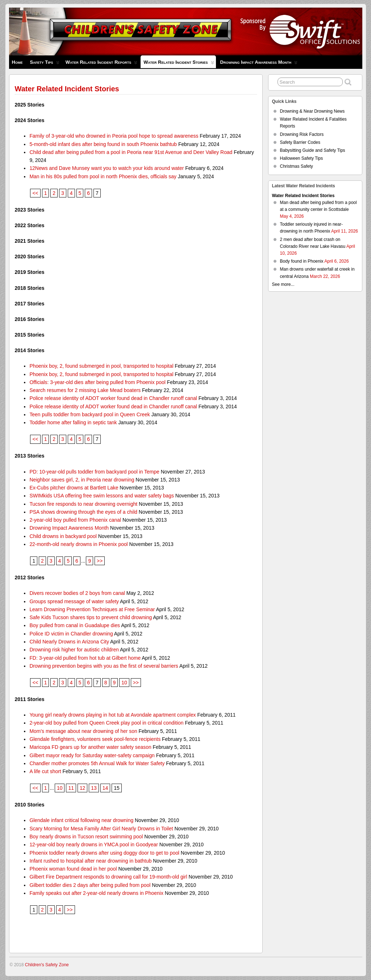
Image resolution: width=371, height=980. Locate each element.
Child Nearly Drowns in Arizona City (69, 642)
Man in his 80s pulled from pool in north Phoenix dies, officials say (103, 176)
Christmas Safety (297, 166)
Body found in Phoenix (302, 261)
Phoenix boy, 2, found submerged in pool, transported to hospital (101, 366)
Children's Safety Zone (47, 965)
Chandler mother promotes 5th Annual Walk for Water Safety (97, 763)
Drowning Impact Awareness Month (259, 64)
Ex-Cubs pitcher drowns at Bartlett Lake (74, 488)
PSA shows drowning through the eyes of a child (83, 512)
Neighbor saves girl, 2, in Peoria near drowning (82, 480)
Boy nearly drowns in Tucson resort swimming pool (86, 837)
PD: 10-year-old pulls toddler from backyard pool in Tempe (94, 472)
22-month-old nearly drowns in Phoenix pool (78, 544)
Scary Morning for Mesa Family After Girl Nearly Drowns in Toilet (101, 829)
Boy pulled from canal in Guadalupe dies (75, 625)
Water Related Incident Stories (179, 64)
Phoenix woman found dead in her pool (73, 869)
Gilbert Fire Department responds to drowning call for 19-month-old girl (108, 877)
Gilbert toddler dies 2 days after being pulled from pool (90, 885)
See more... (283, 284)
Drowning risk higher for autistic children (74, 650)
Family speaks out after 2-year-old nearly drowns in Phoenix (96, 893)
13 (94, 788)
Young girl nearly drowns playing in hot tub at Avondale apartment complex (112, 715)
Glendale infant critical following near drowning (81, 820)
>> (100, 561)
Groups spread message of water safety (74, 601)
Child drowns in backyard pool (63, 536)
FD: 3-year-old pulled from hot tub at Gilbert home (85, 658)
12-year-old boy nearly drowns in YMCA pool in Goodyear (94, 845)
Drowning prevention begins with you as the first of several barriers (104, 666)
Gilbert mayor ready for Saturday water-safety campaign (92, 755)
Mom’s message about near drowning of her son (83, 731)
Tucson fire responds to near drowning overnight (83, 504)
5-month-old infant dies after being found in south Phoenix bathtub (103, 144)
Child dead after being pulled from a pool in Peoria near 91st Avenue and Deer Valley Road (131, 152)
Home (17, 62)
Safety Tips (44, 64)
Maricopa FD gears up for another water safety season (90, 747)
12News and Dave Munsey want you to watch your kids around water (107, 168)
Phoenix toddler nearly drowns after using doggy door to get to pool (104, 853)
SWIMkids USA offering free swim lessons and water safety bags (102, 496)
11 (71, 788)
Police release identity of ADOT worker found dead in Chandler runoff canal (113, 398)
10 (124, 683)
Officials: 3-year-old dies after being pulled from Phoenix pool (97, 382)
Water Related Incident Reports (102, 64)
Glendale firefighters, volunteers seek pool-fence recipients (95, 739)
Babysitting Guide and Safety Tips (313, 150)
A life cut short (45, 771)
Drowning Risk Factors (302, 134)
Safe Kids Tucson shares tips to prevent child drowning (91, 617)
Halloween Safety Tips (302, 158)
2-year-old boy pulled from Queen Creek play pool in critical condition (106, 723)
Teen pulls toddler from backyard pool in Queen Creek (89, 414)
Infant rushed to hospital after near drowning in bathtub (90, 861)
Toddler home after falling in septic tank (73, 422)
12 (82, 788)
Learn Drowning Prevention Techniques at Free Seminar (92, 609)
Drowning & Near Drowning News (312, 111)
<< (35, 193)
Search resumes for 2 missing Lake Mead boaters (85, 390)
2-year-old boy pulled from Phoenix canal (75, 520)
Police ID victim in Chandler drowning (71, 634)
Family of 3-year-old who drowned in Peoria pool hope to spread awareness (114, 136)
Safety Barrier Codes (300, 142)
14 (105, 788)
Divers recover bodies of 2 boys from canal (77, 593)
